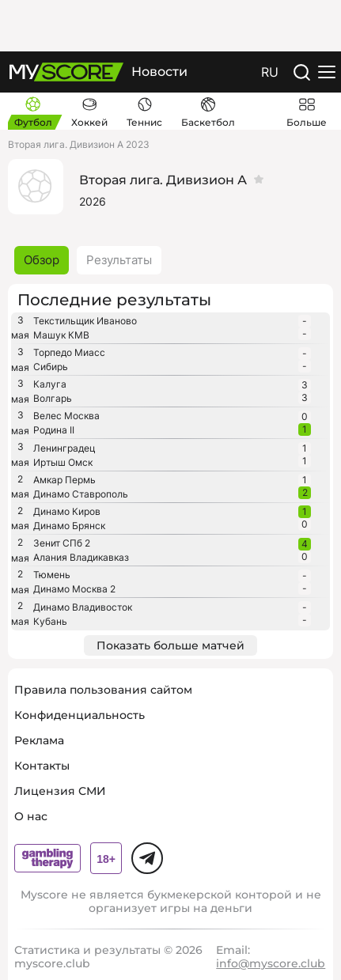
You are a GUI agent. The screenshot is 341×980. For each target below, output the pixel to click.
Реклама (39, 740)
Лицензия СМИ (60, 791)
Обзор (42, 260)
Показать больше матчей (170, 645)
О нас (31, 816)
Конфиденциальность (80, 715)
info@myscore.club (271, 963)
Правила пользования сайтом (103, 690)
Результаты (119, 260)
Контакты (42, 766)
